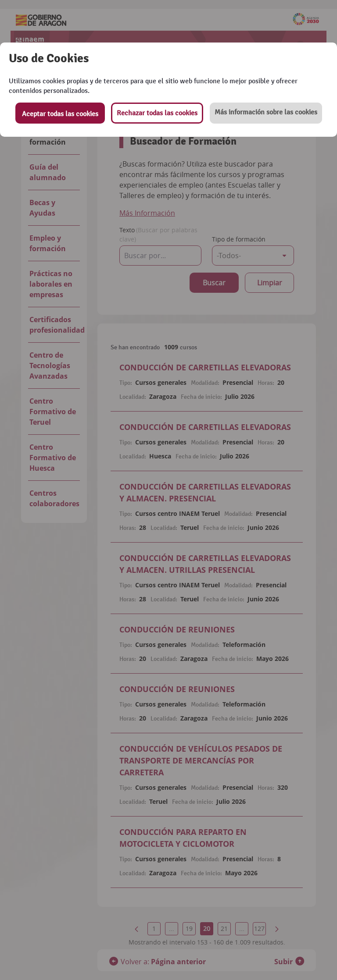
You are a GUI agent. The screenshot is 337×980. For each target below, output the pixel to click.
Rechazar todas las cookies (157, 113)
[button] (266, 113)
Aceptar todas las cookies (60, 114)
